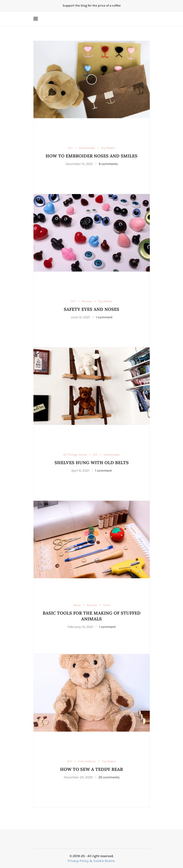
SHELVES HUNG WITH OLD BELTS (92, 463)
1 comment (104, 317)
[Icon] (92, 79)
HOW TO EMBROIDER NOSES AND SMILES (91, 156)
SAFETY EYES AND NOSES (91, 309)
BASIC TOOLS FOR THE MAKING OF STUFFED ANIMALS (92, 616)
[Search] (147, 19)
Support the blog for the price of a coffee (92, 5)
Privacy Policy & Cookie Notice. (91, 861)
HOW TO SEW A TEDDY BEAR (91, 769)
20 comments (109, 777)
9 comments (108, 164)
